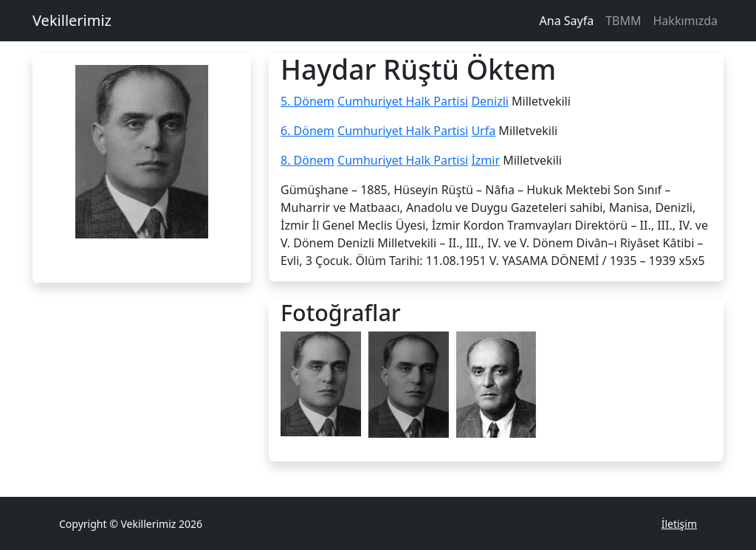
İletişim (679, 524)
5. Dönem (307, 101)
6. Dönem (307, 131)
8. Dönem (307, 160)
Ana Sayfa (567, 21)
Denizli (490, 101)
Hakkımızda (685, 21)
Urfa (483, 131)
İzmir (485, 160)
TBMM (623, 21)
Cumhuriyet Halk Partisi (403, 101)
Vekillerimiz (72, 20)
